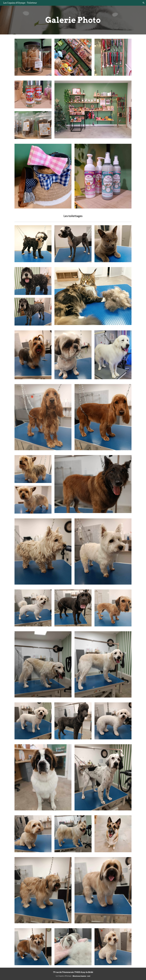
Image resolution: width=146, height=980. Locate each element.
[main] (73, 20)
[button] (144, 3)
